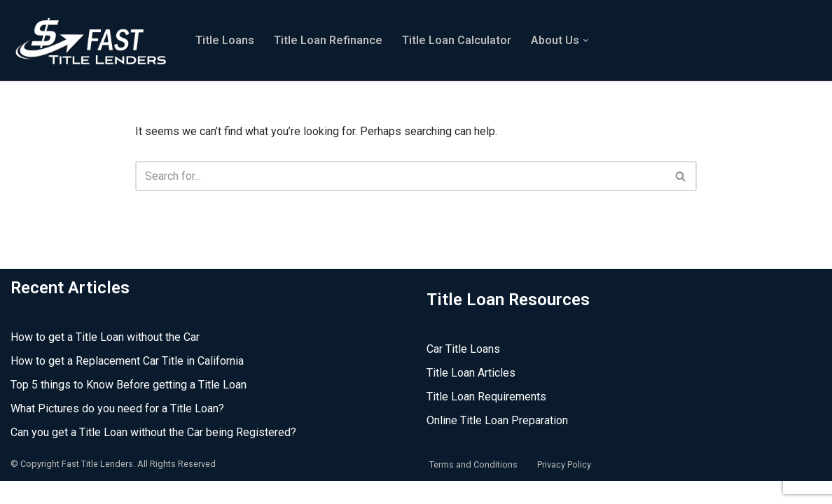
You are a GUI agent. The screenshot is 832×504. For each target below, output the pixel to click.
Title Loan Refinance (328, 40)
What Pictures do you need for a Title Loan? (117, 432)
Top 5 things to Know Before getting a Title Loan (129, 408)
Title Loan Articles (471, 396)
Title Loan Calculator (457, 40)
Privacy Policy (564, 487)
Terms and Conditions (473, 487)
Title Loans (225, 40)
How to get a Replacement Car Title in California (127, 384)
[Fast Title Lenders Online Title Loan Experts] (91, 40)
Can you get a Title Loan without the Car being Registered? (153, 455)
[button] (586, 41)
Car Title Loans (463, 372)
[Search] (400, 176)
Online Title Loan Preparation (497, 443)
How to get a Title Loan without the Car (105, 360)
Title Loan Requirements (486, 420)
